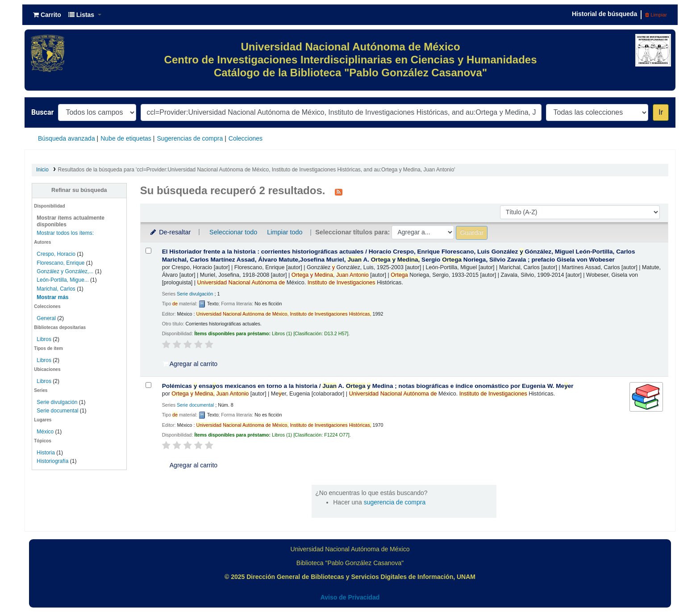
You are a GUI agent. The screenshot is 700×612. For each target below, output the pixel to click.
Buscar (42, 112)
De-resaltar (170, 232)
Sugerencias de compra (190, 138)
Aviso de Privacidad (350, 597)
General (47, 318)
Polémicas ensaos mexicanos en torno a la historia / (368, 386)
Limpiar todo (285, 232)
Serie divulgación (57, 402)
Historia (46, 453)
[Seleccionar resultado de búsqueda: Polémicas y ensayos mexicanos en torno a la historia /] (148, 385)
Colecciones (246, 138)
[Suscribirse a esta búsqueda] (339, 192)
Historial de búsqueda (604, 14)
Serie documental (57, 411)
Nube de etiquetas (126, 138)
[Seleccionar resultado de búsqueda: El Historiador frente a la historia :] (148, 251)
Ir (661, 112)
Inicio (42, 170)
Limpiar (656, 15)
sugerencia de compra (395, 502)
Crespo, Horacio (56, 254)
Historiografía (52, 461)
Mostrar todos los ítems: (65, 233)
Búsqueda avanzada (67, 138)
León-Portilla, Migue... (62, 280)
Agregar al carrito (190, 364)
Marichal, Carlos (56, 289)
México (45, 432)
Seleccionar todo (233, 232)
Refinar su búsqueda (79, 190)
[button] (47, 15)
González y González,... (65, 271)
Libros (44, 339)
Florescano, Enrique (60, 263)
